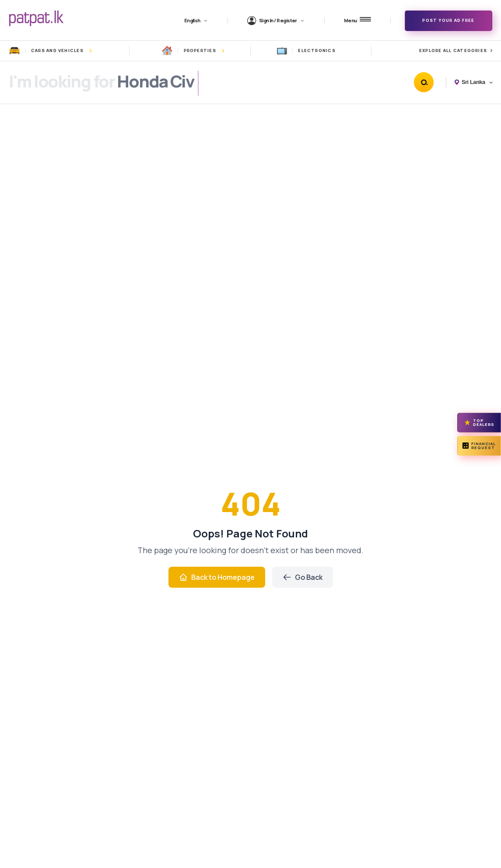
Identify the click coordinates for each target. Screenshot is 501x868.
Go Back (303, 577)
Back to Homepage (217, 577)
